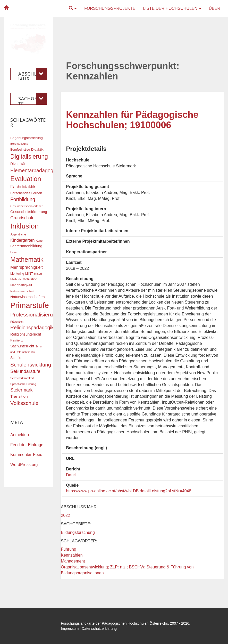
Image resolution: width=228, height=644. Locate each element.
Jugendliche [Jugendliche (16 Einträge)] (18, 234)
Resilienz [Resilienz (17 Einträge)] (17, 340)
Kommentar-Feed (26, 455)
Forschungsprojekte (110, 8)
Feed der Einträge (27, 445)
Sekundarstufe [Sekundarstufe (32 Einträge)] (25, 371)
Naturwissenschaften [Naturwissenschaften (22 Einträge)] (28, 297)
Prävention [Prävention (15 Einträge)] (17, 322)
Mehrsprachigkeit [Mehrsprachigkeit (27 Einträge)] (27, 267)
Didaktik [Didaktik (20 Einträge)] (37, 149)
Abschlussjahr (32, 74)
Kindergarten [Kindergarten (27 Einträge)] (22, 240)
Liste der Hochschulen (172, 8)
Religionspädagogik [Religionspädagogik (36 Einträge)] (32, 328)
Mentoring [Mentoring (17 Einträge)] (17, 274)
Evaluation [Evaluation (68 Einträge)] (26, 179)
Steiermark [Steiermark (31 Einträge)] (22, 390)
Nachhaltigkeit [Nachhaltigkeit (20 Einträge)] (21, 285)
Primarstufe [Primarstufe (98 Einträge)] (30, 305)
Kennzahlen (72, 555)
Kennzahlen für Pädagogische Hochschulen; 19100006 (132, 120)
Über (215, 8)
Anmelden (20, 435)
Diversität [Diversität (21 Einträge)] (18, 164)
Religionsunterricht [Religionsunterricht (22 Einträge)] (26, 334)
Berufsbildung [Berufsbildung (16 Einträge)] (19, 144)
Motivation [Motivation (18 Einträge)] (30, 279)
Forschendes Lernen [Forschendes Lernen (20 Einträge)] (26, 193)
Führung (69, 549)
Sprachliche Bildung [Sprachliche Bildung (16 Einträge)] (23, 384)
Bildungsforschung (78, 532)
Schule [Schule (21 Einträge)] (16, 358)
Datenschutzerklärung (99, 629)
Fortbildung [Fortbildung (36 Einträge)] (23, 199)
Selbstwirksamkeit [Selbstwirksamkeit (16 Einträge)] (22, 378)
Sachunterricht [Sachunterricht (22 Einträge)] (22, 346)
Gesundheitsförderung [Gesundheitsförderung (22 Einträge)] (29, 212)
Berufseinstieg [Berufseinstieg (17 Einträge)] (20, 150)
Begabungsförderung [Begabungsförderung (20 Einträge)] (27, 138)
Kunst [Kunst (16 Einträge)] (40, 241)
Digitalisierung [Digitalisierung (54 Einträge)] (29, 157)
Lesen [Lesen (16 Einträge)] (14, 252)
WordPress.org (24, 465)
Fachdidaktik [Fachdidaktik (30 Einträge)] (23, 187)
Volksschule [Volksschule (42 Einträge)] (24, 403)
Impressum (70, 629)
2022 (65, 515)
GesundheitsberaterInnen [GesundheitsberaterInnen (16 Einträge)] (27, 206)
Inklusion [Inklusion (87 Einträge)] (24, 226)
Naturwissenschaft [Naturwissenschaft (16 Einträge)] (22, 291)
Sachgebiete (32, 99)
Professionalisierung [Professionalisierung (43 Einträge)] (35, 315)
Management (73, 561)
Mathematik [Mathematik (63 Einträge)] (27, 259)
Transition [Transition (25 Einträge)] (19, 396)
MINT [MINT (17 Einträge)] (29, 274)
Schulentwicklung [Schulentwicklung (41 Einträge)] (31, 365)
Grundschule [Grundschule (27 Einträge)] (22, 218)
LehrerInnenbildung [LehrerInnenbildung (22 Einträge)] (26, 246)
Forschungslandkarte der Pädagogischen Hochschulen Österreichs (114, 623)
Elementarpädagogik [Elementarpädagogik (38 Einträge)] (34, 170)
